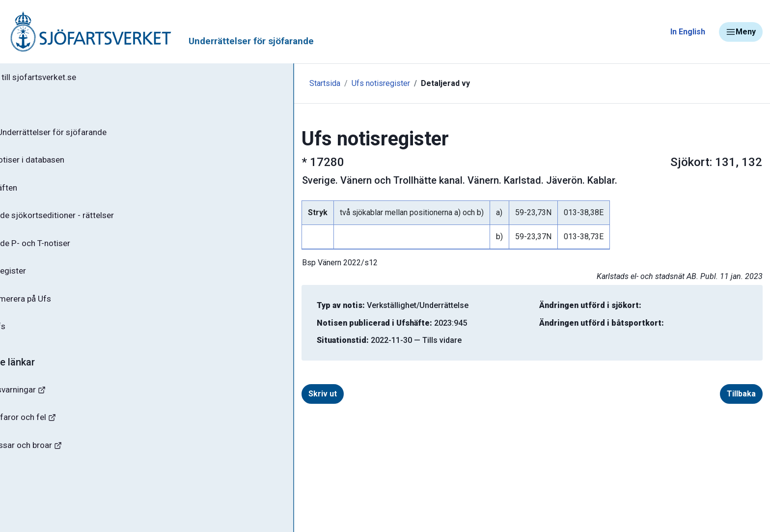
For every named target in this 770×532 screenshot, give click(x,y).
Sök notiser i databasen (63, 164)
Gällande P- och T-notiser (66, 251)
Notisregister (43, 280)
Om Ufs (32, 337)
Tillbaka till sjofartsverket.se (69, 78)
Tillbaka (694, 394)
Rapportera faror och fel (59, 431)
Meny (741, 32)
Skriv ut (260, 394)
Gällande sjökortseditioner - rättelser (89, 222)
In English (688, 32)
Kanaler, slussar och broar (63, 460)
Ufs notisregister (271, 83)
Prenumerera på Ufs (57, 308)
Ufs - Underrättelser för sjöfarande (85, 135)
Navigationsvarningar (54, 402)
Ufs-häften (39, 193)
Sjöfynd (28, 489)
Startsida (215, 83)
